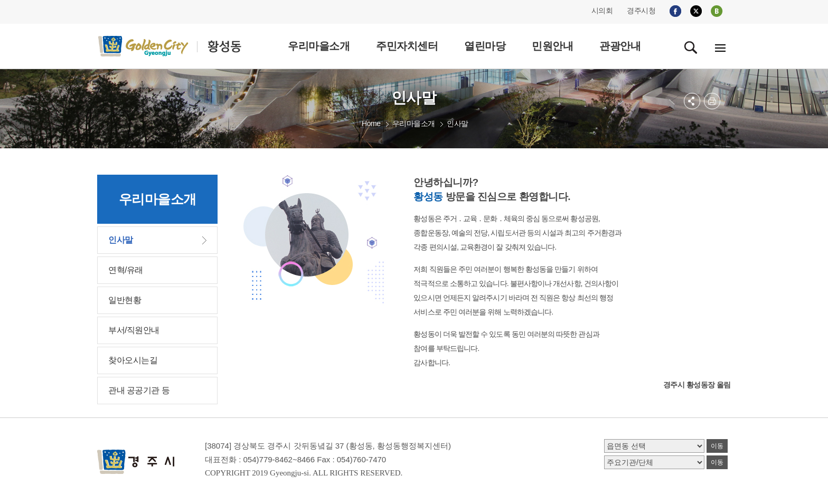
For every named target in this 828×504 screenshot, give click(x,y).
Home (371, 123)
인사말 (458, 123)
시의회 (602, 11)
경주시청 (641, 11)
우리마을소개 (414, 123)
